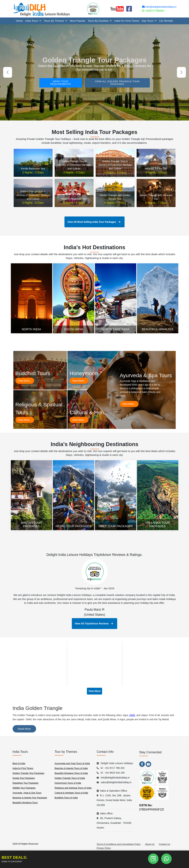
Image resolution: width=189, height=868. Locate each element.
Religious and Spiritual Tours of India (73, 788)
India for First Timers (127, 21)
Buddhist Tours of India (66, 798)
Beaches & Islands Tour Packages (30, 798)
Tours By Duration (100, 21)
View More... (25, 381)
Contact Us (164, 844)
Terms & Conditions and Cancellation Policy (119, 844)
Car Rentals (166, 21)
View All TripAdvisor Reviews (94, 624)
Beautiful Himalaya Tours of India (71, 773)
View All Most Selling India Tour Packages (94, 222)
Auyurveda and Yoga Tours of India (72, 763)
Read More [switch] (24, 729)
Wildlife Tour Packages (24, 788)
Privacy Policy (104, 848)
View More (94, 691)
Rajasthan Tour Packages (26, 783)
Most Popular (78, 21)
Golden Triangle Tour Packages (28, 773)
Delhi (132, 715)
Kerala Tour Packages (24, 778)
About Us (150, 844)
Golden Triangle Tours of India (70, 778)
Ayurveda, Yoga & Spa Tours (27, 793)
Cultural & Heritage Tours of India (71, 793)
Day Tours (149, 21)
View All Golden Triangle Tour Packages (117, 83)
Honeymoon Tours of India (68, 783)
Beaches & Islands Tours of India (71, 768)
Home (19, 21)
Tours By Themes (56, 21)
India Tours (33, 21)
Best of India (19, 763)
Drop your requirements (61, 83)
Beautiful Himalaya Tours (25, 803)
